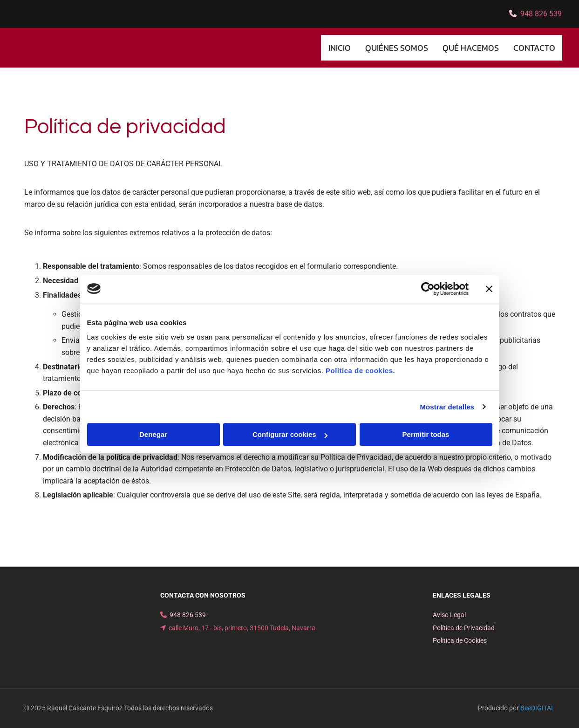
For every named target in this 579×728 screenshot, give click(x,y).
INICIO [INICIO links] (340, 48)
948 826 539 (541, 14)
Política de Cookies (460, 640)
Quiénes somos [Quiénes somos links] (397, 48)
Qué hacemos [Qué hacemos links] (471, 48)
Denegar (153, 434)
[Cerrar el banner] (489, 289)
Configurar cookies (290, 434)
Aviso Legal (449, 615)
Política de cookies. (360, 371)
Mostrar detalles (447, 407)
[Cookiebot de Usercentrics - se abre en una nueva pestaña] (428, 289)
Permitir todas (426, 434)
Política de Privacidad (464, 628)
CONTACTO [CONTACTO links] (534, 48)
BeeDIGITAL (538, 708)
